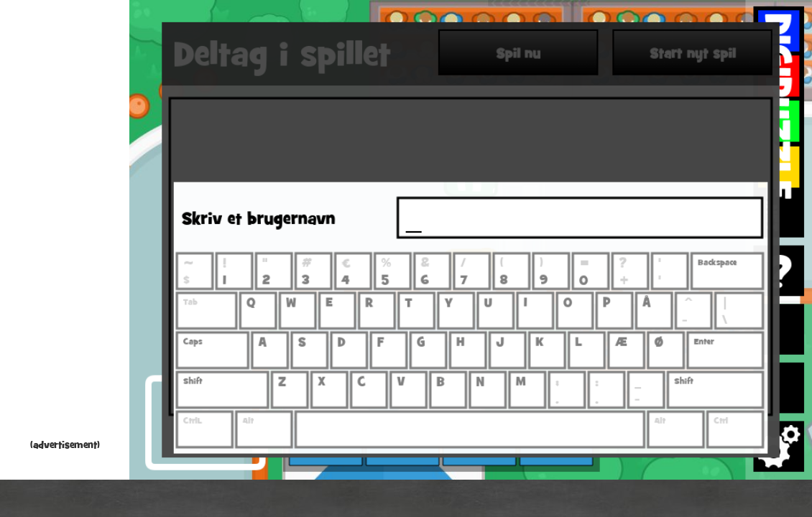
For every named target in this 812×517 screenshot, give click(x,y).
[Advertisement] (65, 223)
